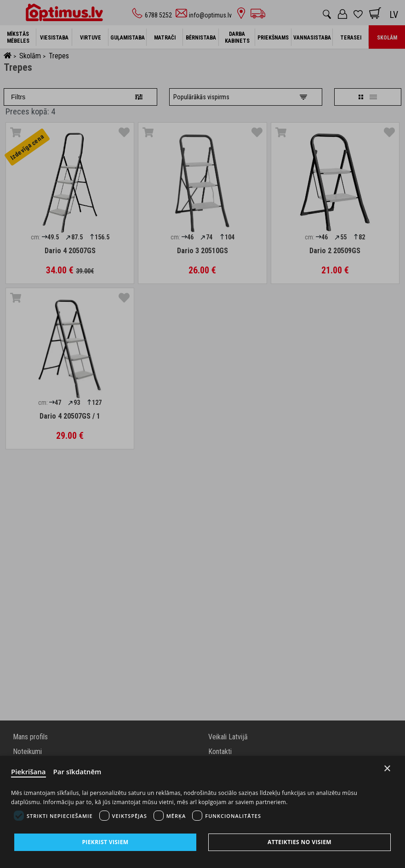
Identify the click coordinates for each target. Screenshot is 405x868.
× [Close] (387, 769)
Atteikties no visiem (299, 842)
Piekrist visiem (105, 842)
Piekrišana (29, 772)
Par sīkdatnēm (77, 772)
